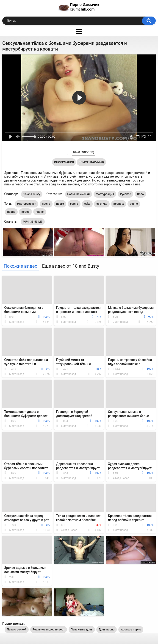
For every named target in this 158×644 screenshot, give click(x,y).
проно (46, 204)
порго (60, 204)
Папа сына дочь (82, 630)
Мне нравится (62, 153)
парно (40, 212)
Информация (64, 162)
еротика (102, 204)
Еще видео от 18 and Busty (71, 266)
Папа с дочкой (17, 630)
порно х (119, 204)
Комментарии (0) (91, 162)
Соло (140, 194)
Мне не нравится (68, 153)
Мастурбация (105, 194)
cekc (87, 204)
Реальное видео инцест (49, 630)
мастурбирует (26, 204)
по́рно (11, 212)
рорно (74, 204)
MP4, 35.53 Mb (33, 222)
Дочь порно (107, 630)
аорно (134, 204)
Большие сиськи (79, 194)
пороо (25, 212)
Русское (125, 194)
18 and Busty (32, 194)
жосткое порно (131, 630)
